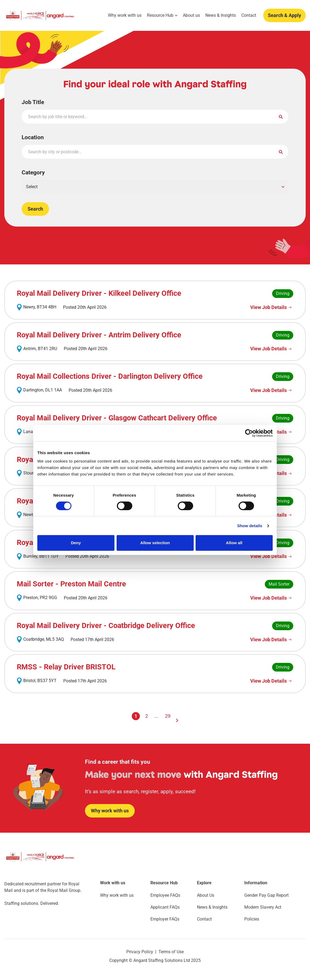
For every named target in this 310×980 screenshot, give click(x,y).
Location (33, 137)
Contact (249, 15)
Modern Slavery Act (263, 907)
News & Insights (221, 15)
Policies (252, 919)
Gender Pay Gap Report (266, 895)
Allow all (234, 543)
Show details (250, 526)
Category (33, 173)
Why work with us (125, 15)
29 (168, 716)
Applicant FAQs (165, 907)
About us (191, 15)
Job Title (33, 102)
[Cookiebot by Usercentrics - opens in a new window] (249, 433)
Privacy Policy (140, 952)
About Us (206, 895)
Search (35, 209)
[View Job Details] (272, 307)
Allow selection (155, 543)
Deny (76, 543)
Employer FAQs (165, 919)
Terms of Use (171, 952)
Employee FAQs (165, 895)
